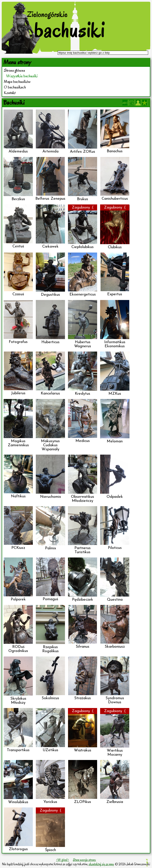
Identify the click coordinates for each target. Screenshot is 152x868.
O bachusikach (15, 87)
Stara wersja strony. (84, 860)
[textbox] (103, 53)
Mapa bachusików (17, 82)
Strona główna (14, 70)
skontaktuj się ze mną (101, 864)
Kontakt (10, 93)
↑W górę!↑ (62, 860)
